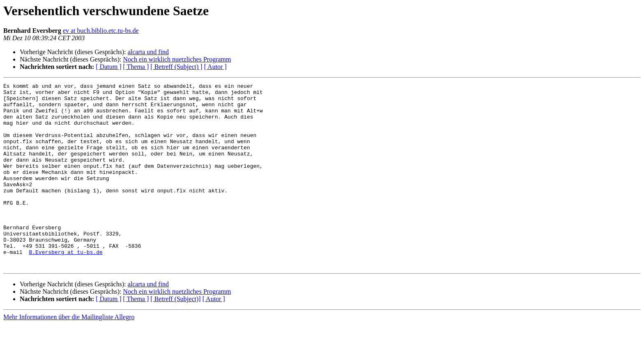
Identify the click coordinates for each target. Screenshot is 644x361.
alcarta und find (148, 52)
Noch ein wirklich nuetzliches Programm (177, 59)
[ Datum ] (108, 67)
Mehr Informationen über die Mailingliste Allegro (69, 354)
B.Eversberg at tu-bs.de (66, 286)
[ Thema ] (136, 67)
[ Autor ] (215, 67)
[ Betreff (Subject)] (175, 336)
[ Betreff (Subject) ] (176, 67)
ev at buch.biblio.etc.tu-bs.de (101, 31)
